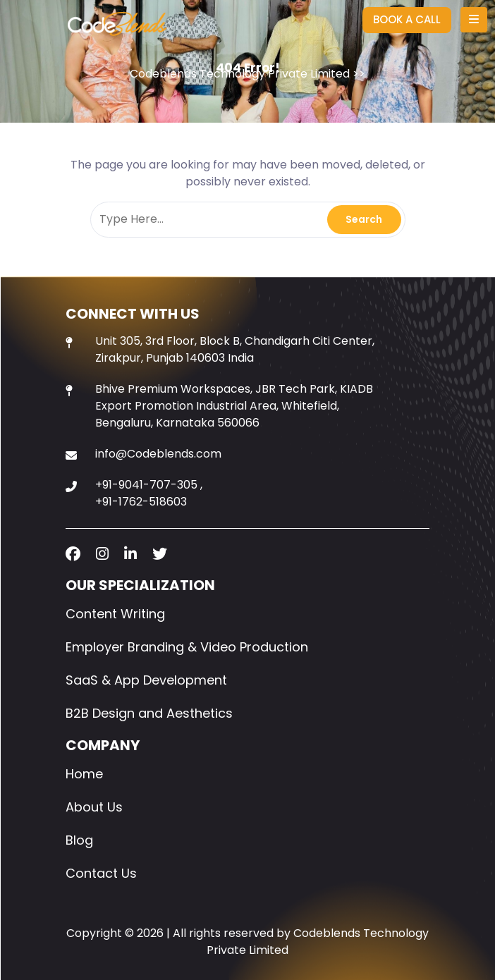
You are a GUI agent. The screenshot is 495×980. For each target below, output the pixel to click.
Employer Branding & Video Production (187, 647)
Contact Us (101, 873)
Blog (79, 840)
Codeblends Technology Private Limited (240, 74)
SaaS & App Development (146, 680)
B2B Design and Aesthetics (149, 713)
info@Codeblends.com (158, 454)
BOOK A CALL (407, 19)
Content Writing (115, 614)
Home (84, 774)
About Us (94, 807)
